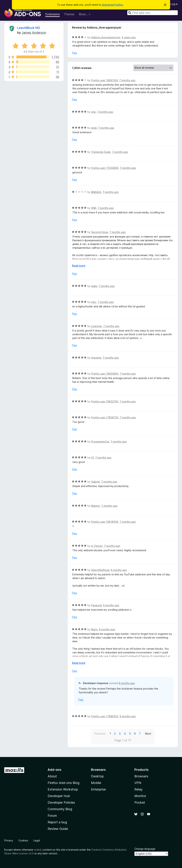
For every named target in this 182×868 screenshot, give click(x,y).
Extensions (53, 14)
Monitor (140, 796)
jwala (94, 286)
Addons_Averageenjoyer (106, 37)
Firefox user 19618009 (105, 522)
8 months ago (119, 570)
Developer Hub (59, 796)
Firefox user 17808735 (105, 417)
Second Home (100, 232)
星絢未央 (96, 192)
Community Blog (60, 809)
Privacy (9, 840)
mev (94, 302)
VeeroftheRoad (100, 570)
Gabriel (95, 482)
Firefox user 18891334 (105, 80)
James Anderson (34, 33)
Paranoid (96, 605)
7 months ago (127, 80)
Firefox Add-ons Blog (64, 783)
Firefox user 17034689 (105, 168)
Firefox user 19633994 (105, 374)
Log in (174, 4)
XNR (94, 208)
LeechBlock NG (29, 28)
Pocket (140, 802)
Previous (100, 734)
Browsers (141, 776)
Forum (52, 816)
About (52, 776)
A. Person (97, 546)
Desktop (97, 776)
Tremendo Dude (101, 152)
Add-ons (54, 770)
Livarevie (97, 326)
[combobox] (152, 13)
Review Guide (58, 829)
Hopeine (96, 358)
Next (148, 734)
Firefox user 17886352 (105, 716)
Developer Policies (61, 802)
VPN (138, 783)
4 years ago (129, 37)
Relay (138, 789)
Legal (37, 840)
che (93, 112)
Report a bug (57, 822)
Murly (94, 629)
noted (38, 850)
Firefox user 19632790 (105, 401)
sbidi (94, 128)
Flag (74, 53)
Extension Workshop (63, 789)
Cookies (23, 840)
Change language (145, 849)
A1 (93, 458)
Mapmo (96, 506)
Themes (69, 14)
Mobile (96, 783)
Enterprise (98, 789)
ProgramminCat (100, 442)
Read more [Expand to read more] (79, 266)
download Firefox (112, 5)
